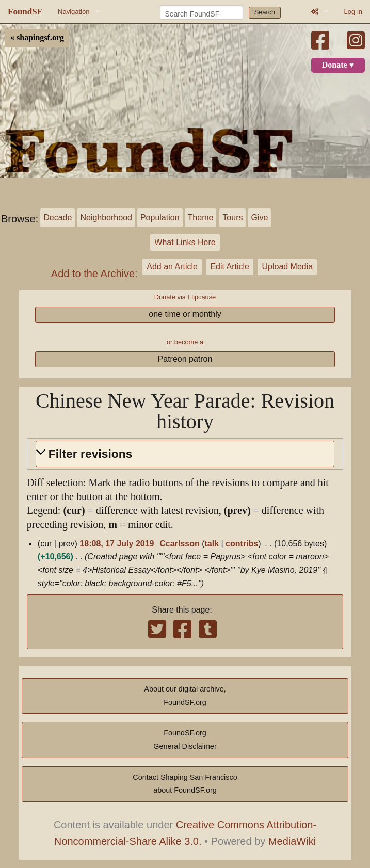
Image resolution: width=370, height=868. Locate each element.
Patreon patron (185, 359)
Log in (353, 12)
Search (265, 12)
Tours (232, 218)
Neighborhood (106, 218)
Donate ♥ (338, 65)
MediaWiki (292, 841)
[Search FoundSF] (202, 12)
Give (259, 218)
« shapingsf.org (37, 38)
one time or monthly (185, 314)
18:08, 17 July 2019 (117, 544)
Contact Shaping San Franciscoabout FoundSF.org (185, 784)
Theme (201, 218)
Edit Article (230, 267)
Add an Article (172, 267)
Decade (58, 218)
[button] (185, 454)
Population (160, 218)
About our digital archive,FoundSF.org (185, 696)
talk (212, 544)
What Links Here (185, 242)
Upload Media (287, 267)
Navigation (74, 12)
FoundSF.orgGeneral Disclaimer (185, 740)
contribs (242, 544)
